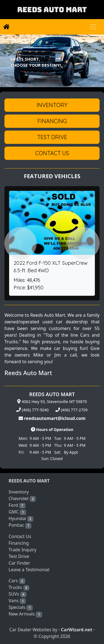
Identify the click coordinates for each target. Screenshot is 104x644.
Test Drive (19, 556)
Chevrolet (22, 499)
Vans (17, 601)
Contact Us (20, 536)
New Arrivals (25, 614)
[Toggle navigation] (93, 27)
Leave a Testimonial (29, 570)
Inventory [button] (52, 105)
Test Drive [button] (52, 137)
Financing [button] (52, 121)
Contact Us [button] (52, 153)
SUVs (17, 594)
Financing (19, 543)
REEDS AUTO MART (52, 10)
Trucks (19, 587)
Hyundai (21, 519)
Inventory (19, 492)
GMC (17, 512)
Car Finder (19, 563)
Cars (17, 581)
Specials (21, 607)
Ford (17, 505)
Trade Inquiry (22, 550)
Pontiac (20, 525)
